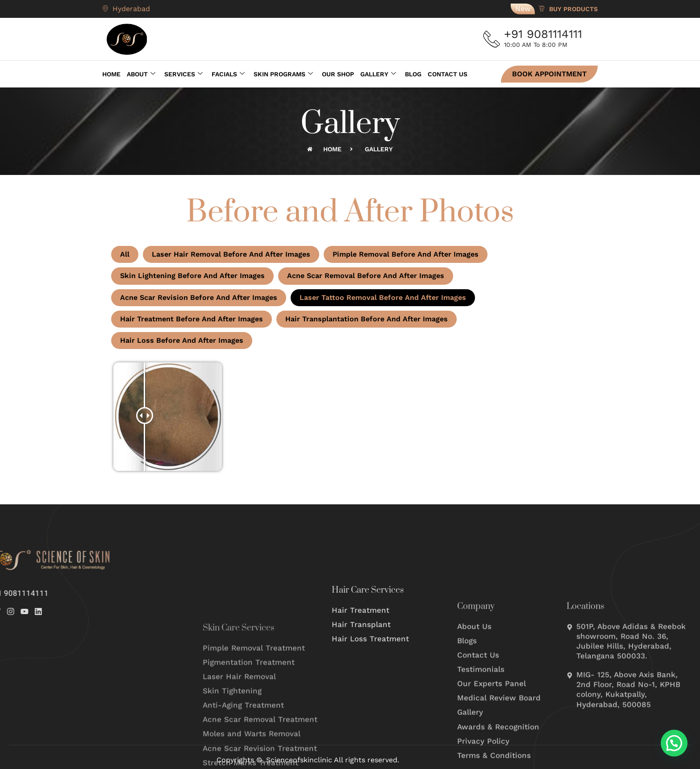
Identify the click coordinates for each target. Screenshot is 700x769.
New (523, 9)
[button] (674, 743)
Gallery (378, 74)
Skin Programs (283, 74)
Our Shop (338, 74)
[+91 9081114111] (492, 39)
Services (183, 74)
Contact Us (448, 74)
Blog (413, 74)
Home (111, 74)
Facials (228, 74)
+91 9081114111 (544, 34)
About (141, 74)
